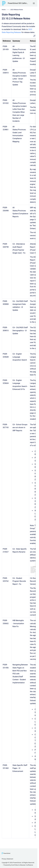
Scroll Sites (15, 865)
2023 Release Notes (17, 10)
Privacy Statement (7, 859)
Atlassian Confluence (26, 865)
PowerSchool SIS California (18, 3)
